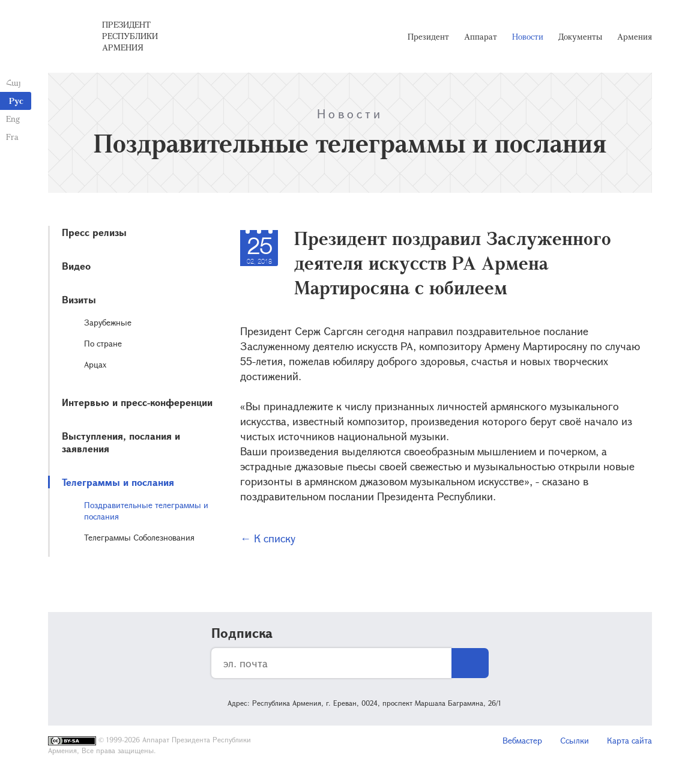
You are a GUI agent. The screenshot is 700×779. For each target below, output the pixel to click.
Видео (76, 266)
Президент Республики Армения (130, 36)
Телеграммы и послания (118, 482)
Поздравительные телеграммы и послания (146, 511)
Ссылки (575, 740)
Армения (635, 36)
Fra (12, 137)
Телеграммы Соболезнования (139, 537)
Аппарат (481, 36)
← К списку (268, 538)
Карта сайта (629, 740)
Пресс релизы (94, 232)
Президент (428, 36)
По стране (103, 343)
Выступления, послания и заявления (121, 442)
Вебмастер (522, 740)
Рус (16, 101)
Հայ (14, 83)
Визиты (79, 299)
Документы (580, 36)
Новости (528, 36)
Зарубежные (108, 322)
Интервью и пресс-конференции (137, 402)
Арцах (95, 364)
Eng (13, 119)
